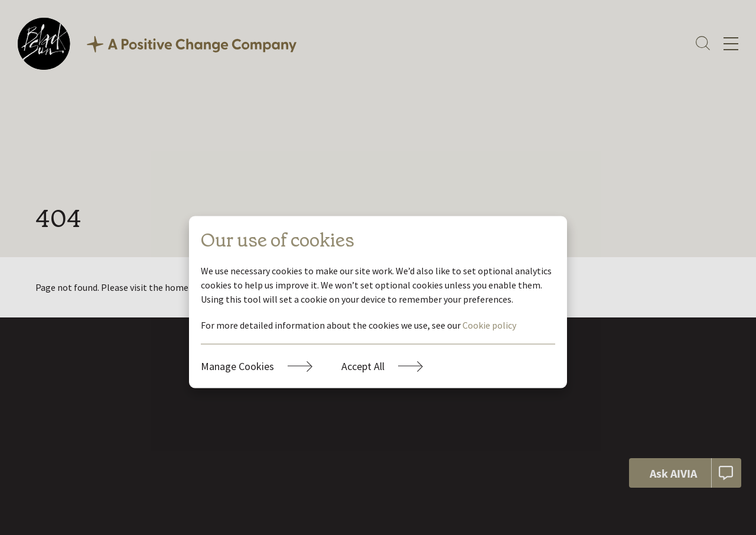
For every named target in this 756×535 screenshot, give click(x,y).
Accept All (363, 366)
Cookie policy (489, 325)
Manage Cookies (237, 366)
